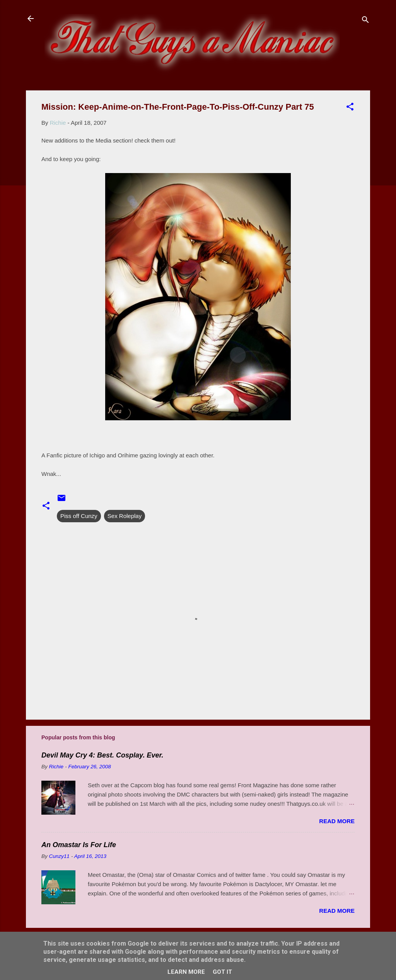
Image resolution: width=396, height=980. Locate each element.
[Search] (365, 21)
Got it (222, 972)
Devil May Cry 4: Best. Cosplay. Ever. (102, 755)
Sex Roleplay (125, 516)
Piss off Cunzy (79, 516)
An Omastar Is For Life (79, 845)
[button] (350, 108)
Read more (337, 821)
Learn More (186, 972)
